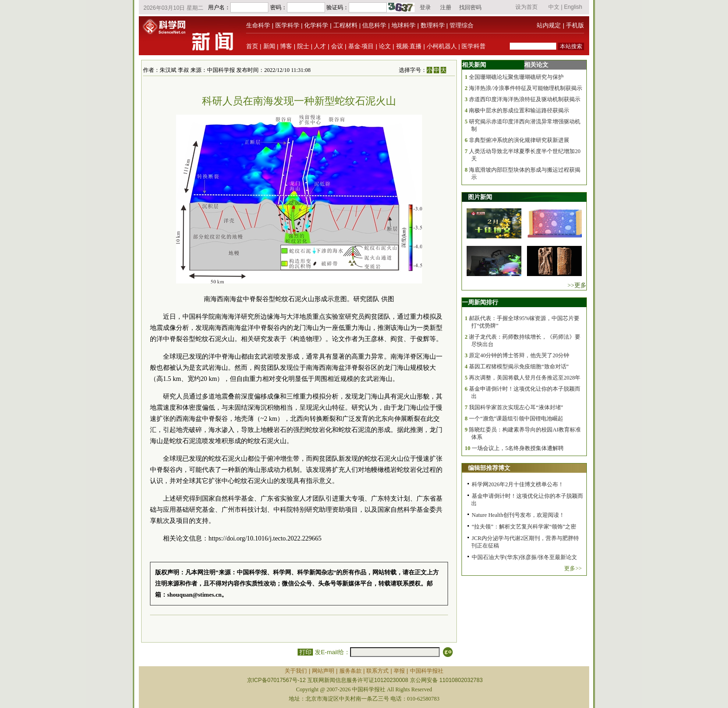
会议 (337, 46)
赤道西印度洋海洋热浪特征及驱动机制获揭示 (525, 99)
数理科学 (433, 25)
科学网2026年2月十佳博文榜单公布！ (518, 484)
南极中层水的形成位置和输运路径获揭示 (519, 110)
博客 (286, 46)
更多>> (573, 568)
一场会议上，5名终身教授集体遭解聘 (518, 448)
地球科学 (403, 25)
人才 (320, 46)
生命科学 (258, 25)
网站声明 (323, 671)
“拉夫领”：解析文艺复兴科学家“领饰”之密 (524, 527)
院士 (303, 46)
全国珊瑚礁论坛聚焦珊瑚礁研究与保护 (516, 77)
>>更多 (577, 285)
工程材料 (345, 25)
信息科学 (374, 25)
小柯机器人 (442, 46)
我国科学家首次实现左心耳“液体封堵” (516, 407)
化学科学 (316, 25)
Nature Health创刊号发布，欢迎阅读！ (518, 515)
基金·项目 (361, 46)
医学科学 (287, 25)
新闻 (269, 46)
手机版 (575, 25)
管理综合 (461, 25)
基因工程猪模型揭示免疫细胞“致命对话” (519, 367)
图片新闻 (480, 197)
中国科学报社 (427, 671)
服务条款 (351, 671)
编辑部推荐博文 (489, 468)
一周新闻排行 (480, 302)
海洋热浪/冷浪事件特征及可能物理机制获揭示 (525, 88)
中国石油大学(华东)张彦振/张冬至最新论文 (524, 557)
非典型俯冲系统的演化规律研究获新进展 (519, 140)
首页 (252, 46)
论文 (385, 46)
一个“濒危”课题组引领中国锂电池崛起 (516, 418)
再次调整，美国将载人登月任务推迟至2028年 (525, 378)
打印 (305, 652)
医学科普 (474, 46)
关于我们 (296, 671)
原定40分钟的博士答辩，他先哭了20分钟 (519, 355)
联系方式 (377, 671)
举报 (399, 671)
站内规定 (549, 25)
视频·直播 (409, 46)
